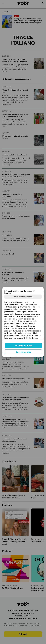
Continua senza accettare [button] (23, 297)
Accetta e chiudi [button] (23, 346)
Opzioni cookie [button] (23, 352)
